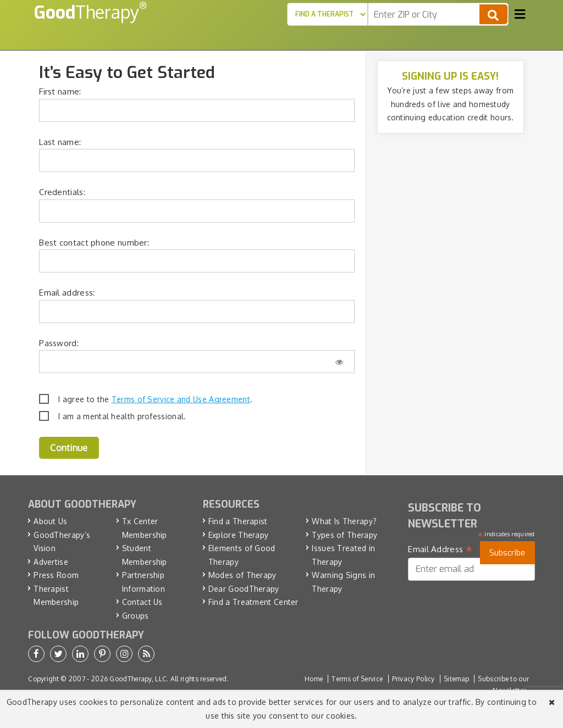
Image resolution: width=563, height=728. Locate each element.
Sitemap (456, 679)
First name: (60, 91)
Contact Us (142, 602)
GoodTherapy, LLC (138, 679)
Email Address (440, 549)
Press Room (56, 575)
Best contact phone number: (94, 243)
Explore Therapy (239, 535)
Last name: (60, 142)
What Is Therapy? (344, 521)
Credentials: (62, 192)
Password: (59, 343)
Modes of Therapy (242, 575)
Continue (69, 448)
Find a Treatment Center (253, 602)
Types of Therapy (344, 535)
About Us (50, 521)
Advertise (51, 562)
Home (314, 679)
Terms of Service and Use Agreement (181, 399)
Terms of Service (357, 679)
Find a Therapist (238, 521)
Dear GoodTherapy (244, 589)
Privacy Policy (413, 679)
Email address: (67, 293)
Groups (136, 616)
